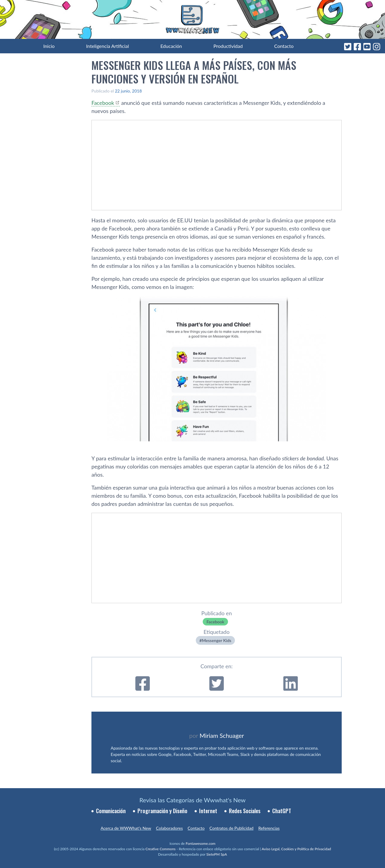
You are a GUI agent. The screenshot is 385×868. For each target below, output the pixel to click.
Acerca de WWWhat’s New (126, 828)
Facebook (103, 103)
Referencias (269, 828)
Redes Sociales (245, 811)
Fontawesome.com (200, 843)
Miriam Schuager (222, 735)
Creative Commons (161, 849)
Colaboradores (169, 828)
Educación (171, 46)
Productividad (228, 46)
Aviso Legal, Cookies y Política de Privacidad (296, 849)
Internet (208, 811)
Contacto (284, 46)
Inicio (49, 46)
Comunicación (111, 811)
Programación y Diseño (162, 811)
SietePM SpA (217, 854)
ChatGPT (282, 811)
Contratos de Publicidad (231, 828)
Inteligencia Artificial (107, 46)
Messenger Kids (217, 640)
